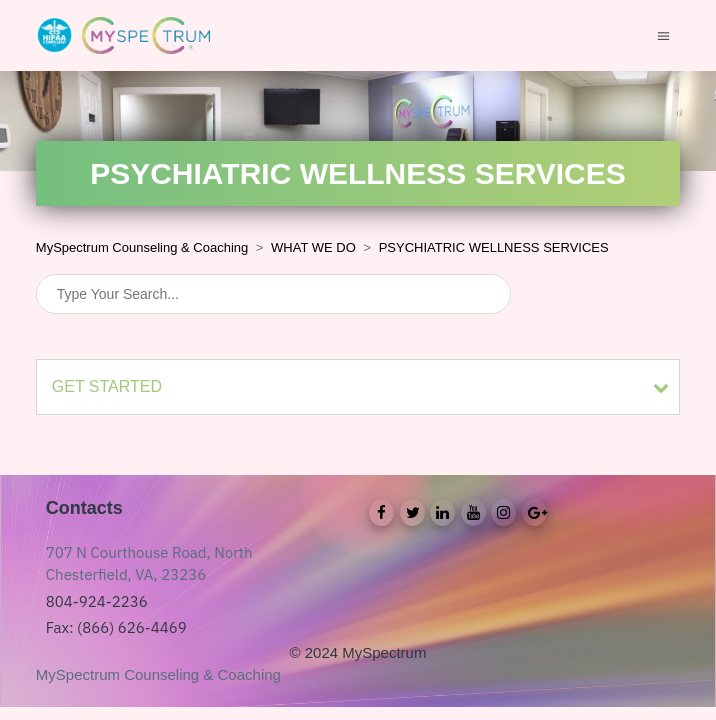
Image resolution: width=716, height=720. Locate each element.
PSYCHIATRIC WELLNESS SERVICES (494, 247)
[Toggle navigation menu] (663, 34)
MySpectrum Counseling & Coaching (142, 247)
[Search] (273, 294)
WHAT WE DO (313, 247)
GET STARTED (107, 386)
